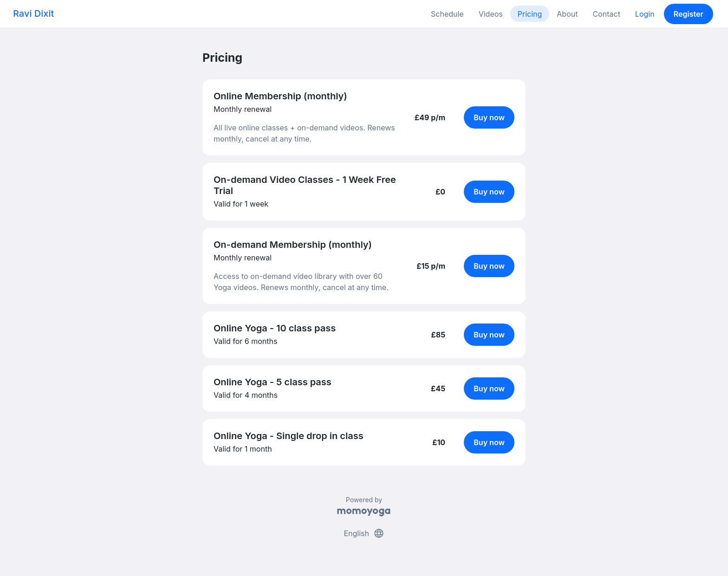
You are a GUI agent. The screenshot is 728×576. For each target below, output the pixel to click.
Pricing (530, 14)
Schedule (447, 14)
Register (689, 14)
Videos (491, 14)
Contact (606, 14)
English (364, 533)
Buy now (489, 117)
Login (645, 14)
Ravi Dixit (33, 13)
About (567, 14)
